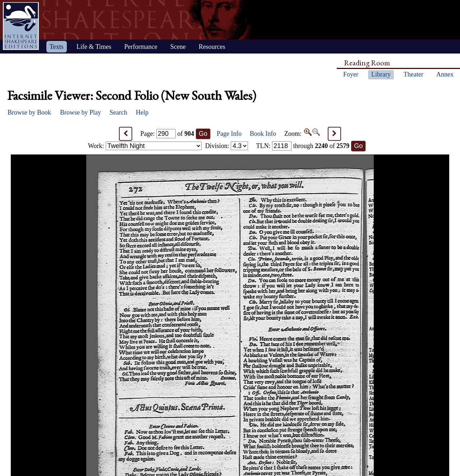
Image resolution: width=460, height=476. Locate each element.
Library (381, 74)
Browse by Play (80, 112)
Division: (227, 146)
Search (118, 112)
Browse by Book (29, 112)
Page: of (167, 134)
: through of (303, 146)
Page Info (229, 134)
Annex (445, 74)
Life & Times (94, 47)
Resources (212, 47)
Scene (178, 47)
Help (142, 112)
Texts (57, 47)
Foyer (351, 74)
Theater (413, 74)
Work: (145, 146)
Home (21, 26)
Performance (141, 47)
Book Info (263, 134)
